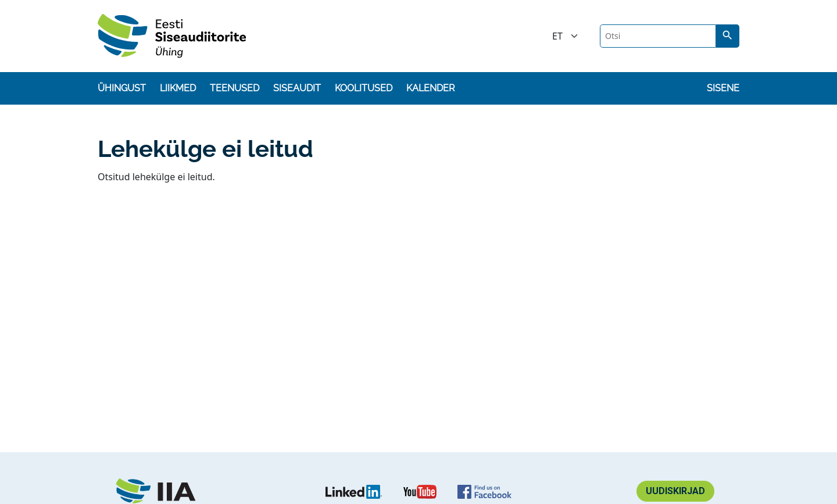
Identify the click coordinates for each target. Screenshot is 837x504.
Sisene (723, 88)
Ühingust (122, 88)
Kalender (430, 88)
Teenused (235, 88)
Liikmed (178, 88)
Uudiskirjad (675, 491)
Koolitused (364, 88)
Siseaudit (297, 88)
